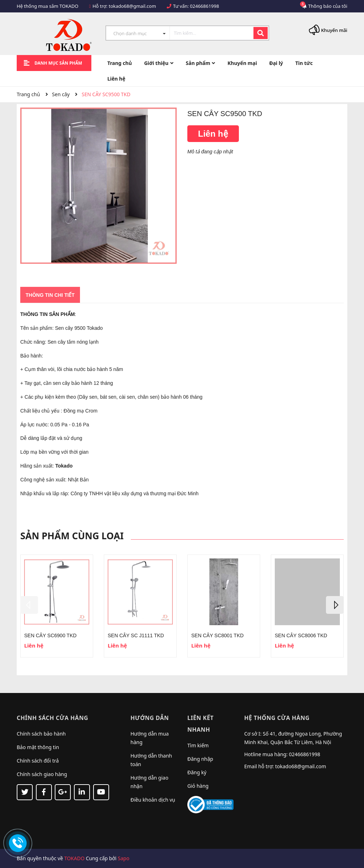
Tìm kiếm (198, 745)
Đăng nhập (200, 759)
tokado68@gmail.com (132, 6)
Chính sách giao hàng (42, 774)
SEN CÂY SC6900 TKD (50, 635)
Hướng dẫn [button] (150, 718)
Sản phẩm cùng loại (72, 536)
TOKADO (74, 858)
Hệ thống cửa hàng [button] (277, 718)
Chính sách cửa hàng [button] (52, 718)
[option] (57, 606)
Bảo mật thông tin (38, 747)
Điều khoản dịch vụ (153, 800)
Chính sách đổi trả (38, 761)
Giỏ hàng (198, 786)
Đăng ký (197, 772)
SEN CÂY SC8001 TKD (217, 635)
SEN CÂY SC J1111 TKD (136, 635)
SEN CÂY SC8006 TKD (301, 635)
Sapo (124, 858)
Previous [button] (29, 605)
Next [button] (335, 605)
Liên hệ (213, 134)
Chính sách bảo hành (41, 734)
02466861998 (204, 6)
